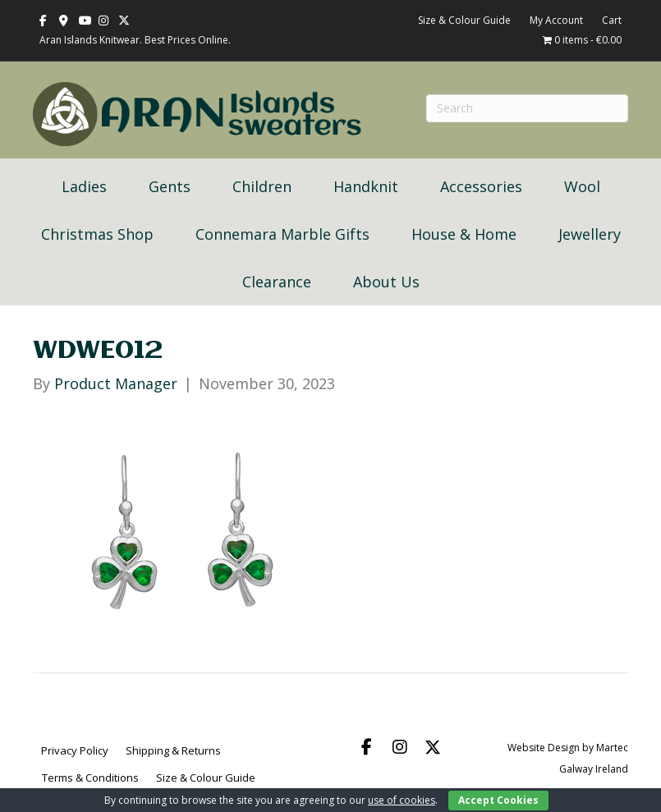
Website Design (544, 748)
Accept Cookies (498, 800)
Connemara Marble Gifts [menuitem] (282, 234)
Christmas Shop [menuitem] (97, 234)
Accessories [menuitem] (481, 186)
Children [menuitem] (262, 186)
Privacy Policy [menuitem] (75, 750)
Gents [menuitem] (170, 186)
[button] (367, 747)
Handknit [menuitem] (366, 186)
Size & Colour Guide (464, 20)
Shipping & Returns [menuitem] (173, 750)
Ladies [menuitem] (84, 186)
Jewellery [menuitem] (590, 234)
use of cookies (402, 800)
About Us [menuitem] (386, 282)
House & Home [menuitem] (464, 234)
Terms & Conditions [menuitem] (90, 778)
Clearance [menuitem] (277, 282)
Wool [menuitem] (582, 186)
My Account (556, 20)
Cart (612, 20)
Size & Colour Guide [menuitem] (206, 778)
